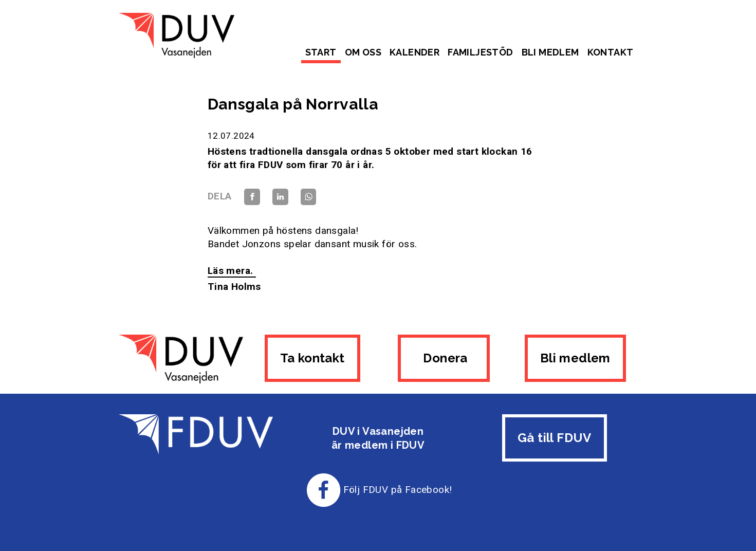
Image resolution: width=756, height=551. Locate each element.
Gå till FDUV (555, 438)
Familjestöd (480, 52)
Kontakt (611, 52)
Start (321, 52)
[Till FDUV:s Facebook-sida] (324, 490)
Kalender (414, 52)
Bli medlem (550, 52)
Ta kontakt (312, 358)
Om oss (363, 52)
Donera (444, 358)
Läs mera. (232, 271)
